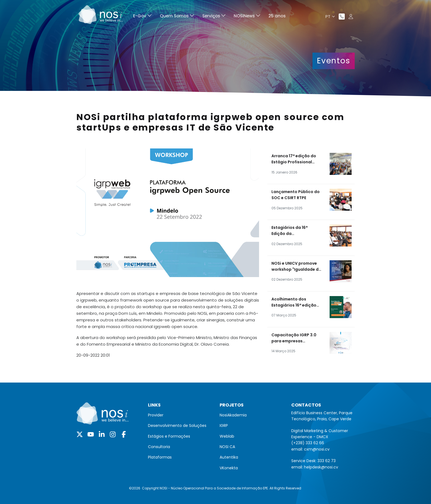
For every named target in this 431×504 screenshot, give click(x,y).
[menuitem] (142, 17)
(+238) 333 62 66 (308, 443)
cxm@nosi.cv (317, 449)
